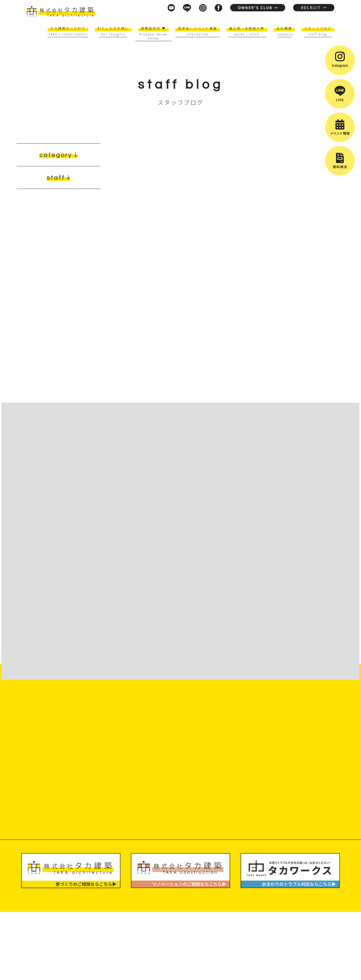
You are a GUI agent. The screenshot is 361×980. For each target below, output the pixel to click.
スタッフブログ (318, 28)
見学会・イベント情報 (198, 28)
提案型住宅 (153, 28)
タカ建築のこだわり (68, 28)
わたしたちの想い (113, 28)
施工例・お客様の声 (247, 28)
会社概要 (284, 28)
